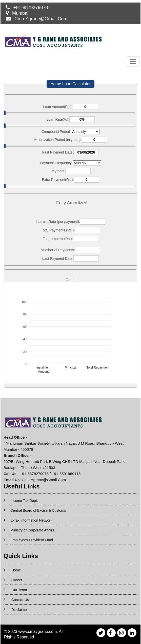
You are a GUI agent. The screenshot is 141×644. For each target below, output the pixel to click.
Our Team (19, 590)
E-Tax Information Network (31, 520)
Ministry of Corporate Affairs (32, 530)
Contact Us (20, 600)
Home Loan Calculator (70, 84)
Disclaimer (20, 610)
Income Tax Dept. (24, 501)
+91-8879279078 (31, 8)
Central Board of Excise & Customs (38, 510)
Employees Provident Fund (32, 540)
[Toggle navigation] (133, 61)
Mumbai (20, 13)
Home (16, 570)
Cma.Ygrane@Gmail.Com (41, 19)
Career (17, 580)
